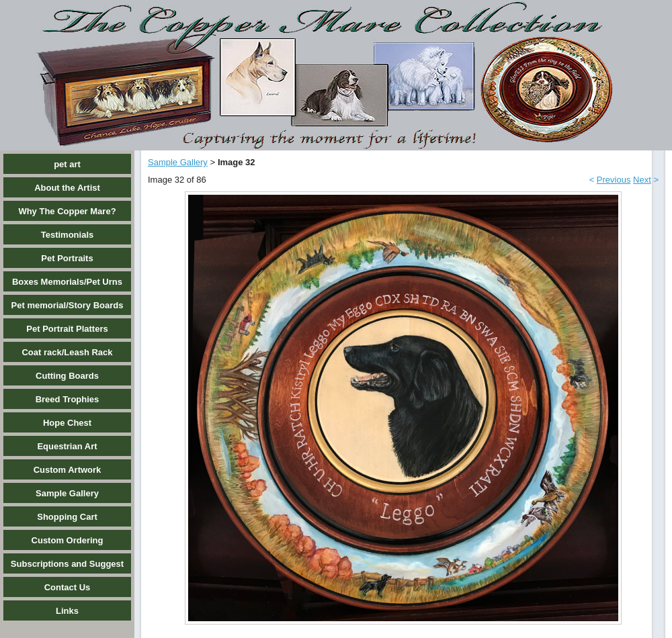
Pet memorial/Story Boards (68, 305)
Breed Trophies (68, 399)
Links (67, 611)
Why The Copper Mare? (67, 211)
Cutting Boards (67, 376)
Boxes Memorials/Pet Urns (67, 282)
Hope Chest (67, 423)
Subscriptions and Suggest (67, 564)
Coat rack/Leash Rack (67, 352)
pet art (67, 164)
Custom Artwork (68, 470)
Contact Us (68, 587)
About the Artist (67, 188)
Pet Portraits (67, 258)
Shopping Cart (67, 517)
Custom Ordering (68, 540)
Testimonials (68, 235)
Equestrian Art (67, 446)
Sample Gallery (67, 493)
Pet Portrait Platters (67, 329)
